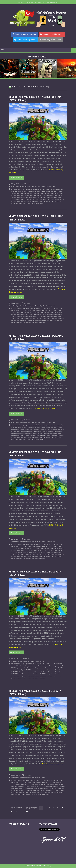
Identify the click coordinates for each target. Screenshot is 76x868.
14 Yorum (27, 420)
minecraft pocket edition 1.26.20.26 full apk (37, 319)
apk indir (28, 189)
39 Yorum (28, 775)
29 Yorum (27, 184)
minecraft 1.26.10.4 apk (49, 546)
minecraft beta (45, 193)
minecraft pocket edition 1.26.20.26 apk (35, 317)
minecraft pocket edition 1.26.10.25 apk (46, 788)
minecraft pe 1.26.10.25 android (21, 786)
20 (11, 812)
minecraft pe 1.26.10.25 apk (39, 786)
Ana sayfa (21, 2)
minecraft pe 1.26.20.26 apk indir (44, 315)
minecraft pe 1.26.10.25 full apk (24, 788)
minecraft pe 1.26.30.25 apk (25, 195)
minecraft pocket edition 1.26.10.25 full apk (45, 790)
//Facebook (38, 2)
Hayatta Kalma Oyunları (27, 187)
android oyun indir (17, 189)
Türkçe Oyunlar (51, 187)
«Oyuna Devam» (16, 178)
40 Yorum (27, 303)
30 (17, 812)
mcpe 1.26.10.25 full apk (19, 782)
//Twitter (46, 2)
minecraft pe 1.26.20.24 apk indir (44, 431)
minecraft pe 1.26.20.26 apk (25, 315)
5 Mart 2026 (15, 659)
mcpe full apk (37, 191)
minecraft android (26, 193)
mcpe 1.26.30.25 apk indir (55, 189)
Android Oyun (15, 187)
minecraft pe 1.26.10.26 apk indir (44, 670)
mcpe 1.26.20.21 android (39, 544)
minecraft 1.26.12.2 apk (49, 427)
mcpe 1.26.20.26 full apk (19, 311)
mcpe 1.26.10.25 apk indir (55, 780)
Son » (27, 812)
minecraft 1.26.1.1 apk (49, 782)
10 (62, 808)
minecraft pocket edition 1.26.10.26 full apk (37, 674)
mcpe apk (30, 191)
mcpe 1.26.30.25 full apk (19, 191)
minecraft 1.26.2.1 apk (28, 784)
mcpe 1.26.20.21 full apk (19, 546)
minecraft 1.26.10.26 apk (49, 666)
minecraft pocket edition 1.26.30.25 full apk (37, 199)
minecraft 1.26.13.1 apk (49, 311)
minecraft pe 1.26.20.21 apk (25, 550)
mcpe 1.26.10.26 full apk (19, 666)
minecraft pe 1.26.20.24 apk (25, 431)
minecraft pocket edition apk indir (21, 795)
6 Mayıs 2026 (15, 184)
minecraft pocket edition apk (48, 201)
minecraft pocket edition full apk (35, 203)
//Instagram (54, 2)
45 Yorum (26, 659)
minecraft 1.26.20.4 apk (49, 191)
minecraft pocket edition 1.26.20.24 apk (35, 433)
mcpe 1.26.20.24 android (39, 425)
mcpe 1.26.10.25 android (39, 780)
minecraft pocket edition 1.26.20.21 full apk (37, 555)
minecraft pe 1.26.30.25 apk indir (44, 195)
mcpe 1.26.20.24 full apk (19, 427)
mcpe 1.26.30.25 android (39, 189)
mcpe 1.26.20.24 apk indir (55, 425)
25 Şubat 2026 (16, 775)
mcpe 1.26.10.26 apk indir (55, 664)
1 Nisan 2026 (15, 420)
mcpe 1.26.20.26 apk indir (55, 308)
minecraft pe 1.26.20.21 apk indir (44, 550)
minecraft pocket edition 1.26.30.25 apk (35, 197)
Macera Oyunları (40, 187)
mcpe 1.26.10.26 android (39, 664)
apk (24, 189)
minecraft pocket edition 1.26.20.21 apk (35, 552)
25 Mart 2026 (15, 539)
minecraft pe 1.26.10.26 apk (25, 670)
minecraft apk (36, 193)
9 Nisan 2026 (15, 303)
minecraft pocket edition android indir (27, 201)
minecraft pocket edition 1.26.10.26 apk (35, 672)
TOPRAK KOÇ (29, 2)
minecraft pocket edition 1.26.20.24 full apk (37, 435)
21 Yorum (27, 539)
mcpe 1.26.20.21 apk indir (55, 544)
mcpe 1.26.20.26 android (39, 308)
